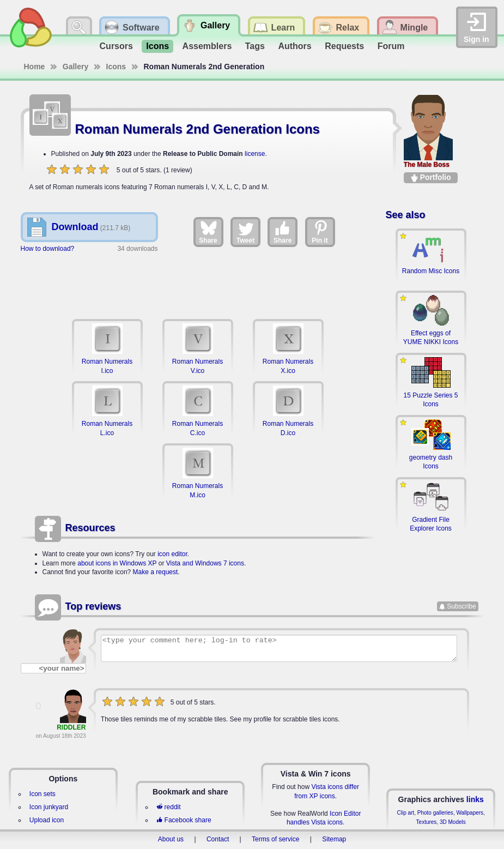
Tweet (245, 232)
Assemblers (207, 46)
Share (208, 232)
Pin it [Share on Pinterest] (320, 232)
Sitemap (334, 839)
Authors (294, 46)
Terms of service (275, 839)
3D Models (453, 822)
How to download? (48, 249)
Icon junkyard (49, 807)
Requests (344, 46)
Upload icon (47, 820)
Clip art (405, 813)
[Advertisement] (198, 284)
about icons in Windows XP (117, 563)
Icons (157, 46)
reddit (168, 807)
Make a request (156, 572)
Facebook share (184, 820)
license (255, 154)
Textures (427, 822)
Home (35, 67)
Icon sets (42, 794)
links (475, 799)
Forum (391, 46)
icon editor (172, 554)
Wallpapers (470, 813)
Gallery (75, 67)
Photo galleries (435, 813)
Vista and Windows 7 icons (205, 563)
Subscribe (461, 606)
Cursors (116, 46)
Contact (218, 839)
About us (171, 839)
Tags (255, 46)
